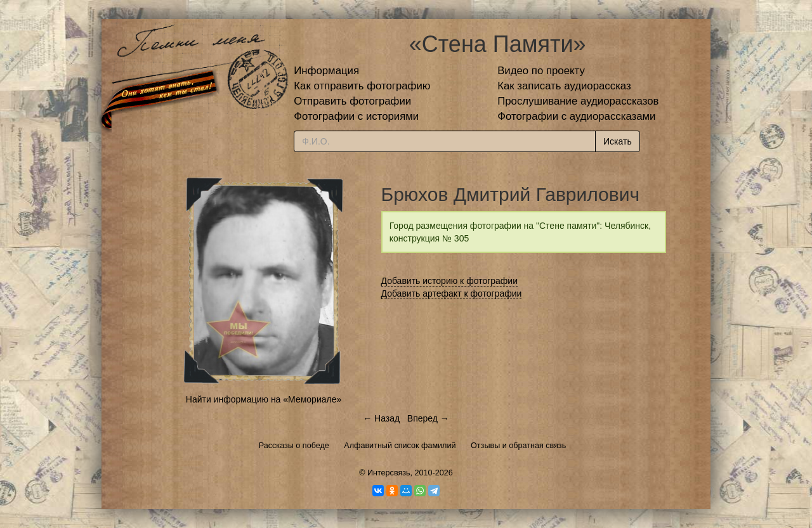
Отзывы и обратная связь (518, 446)
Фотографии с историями (356, 116)
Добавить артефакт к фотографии (452, 293)
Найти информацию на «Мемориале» (264, 399)
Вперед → (428, 418)
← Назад (381, 418)
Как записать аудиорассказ (564, 86)
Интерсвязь (389, 473)
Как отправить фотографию (362, 86)
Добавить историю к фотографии (450, 281)
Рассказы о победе (294, 446)
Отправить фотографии (352, 101)
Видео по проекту (541, 71)
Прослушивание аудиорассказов (578, 101)
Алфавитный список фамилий (400, 446)
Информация (326, 71)
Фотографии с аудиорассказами (576, 116)
